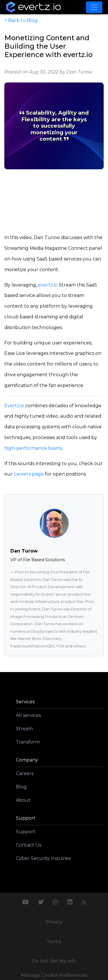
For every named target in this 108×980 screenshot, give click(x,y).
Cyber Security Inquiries (43, 858)
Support (26, 832)
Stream (24, 729)
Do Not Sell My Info (54, 961)
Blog (21, 787)
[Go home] (33, 7)
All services (28, 715)
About (23, 800)
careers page (29, 474)
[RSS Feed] (84, 903)
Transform (28, 742)
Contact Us (29, 845)
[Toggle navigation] (94, 7)
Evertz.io (14, 406)
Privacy (54, 922)
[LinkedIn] (70, 903)
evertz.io (48, 285)
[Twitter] (41, 903)
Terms (54, 942)
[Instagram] (56, 903)
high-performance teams (33, 448)
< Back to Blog (21, 20)
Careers (25, 773)
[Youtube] (25, 903)
